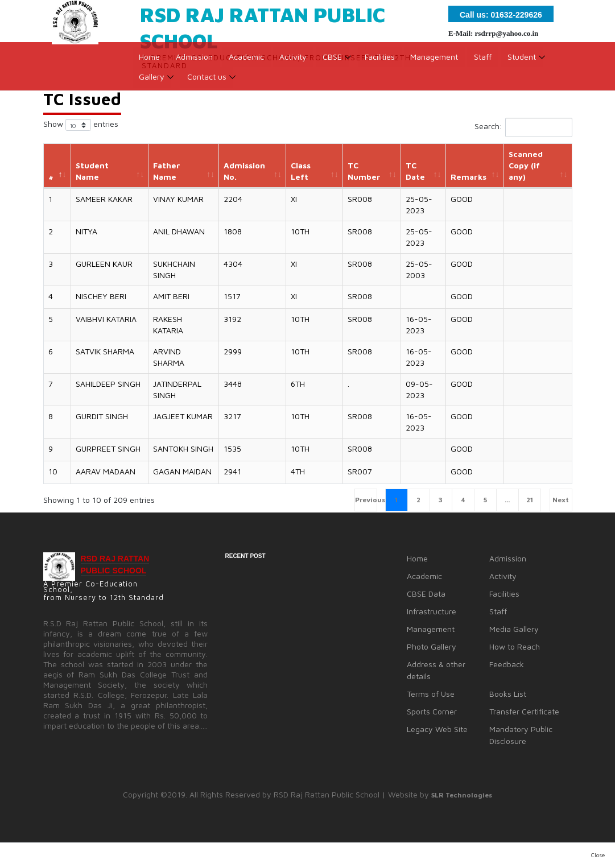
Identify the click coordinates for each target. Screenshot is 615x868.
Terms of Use (431, 694)
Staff (484, 60)
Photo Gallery (432, 646)
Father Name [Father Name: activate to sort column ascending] (167, 171)
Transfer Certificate (524, 711)
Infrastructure (432, 611)
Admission (195, 60)
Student (523, 60)
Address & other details (436, 670)
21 (530, 500)
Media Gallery (514, 629)
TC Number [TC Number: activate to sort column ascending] (364, 171)
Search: (523, 127)
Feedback (507, 664)
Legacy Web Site (437, 729)
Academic (247, 60)
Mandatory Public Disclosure (521, 735)
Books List (508, 694)
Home (150, 60)
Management (436, 60)
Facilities (381, 60)
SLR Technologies (462, 795)
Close (598, 855)
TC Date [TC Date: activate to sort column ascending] (415, 171)
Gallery (152, 80)
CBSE (333, 60)
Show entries (81, 125)
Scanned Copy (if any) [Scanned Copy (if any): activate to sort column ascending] (526, 165)
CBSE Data (426, 594)
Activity (294, 60)
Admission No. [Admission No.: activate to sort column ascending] (244, 171)
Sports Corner (432, 711)
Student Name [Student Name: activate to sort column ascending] (92, 171)
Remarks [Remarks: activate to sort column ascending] (469, 177)
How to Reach (515, 646)
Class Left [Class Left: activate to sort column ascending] (301, 171)
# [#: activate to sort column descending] (51, 177)
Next (561, 500)
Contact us (207, 80)
